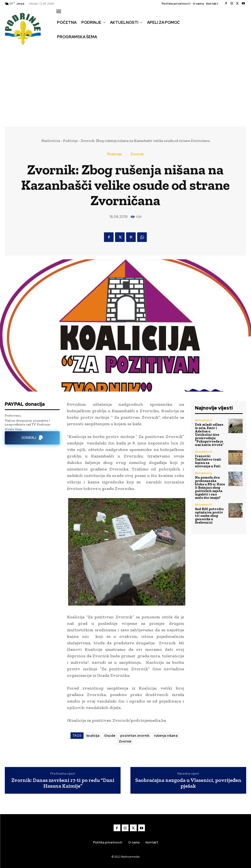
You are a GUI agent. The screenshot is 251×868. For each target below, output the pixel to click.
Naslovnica (51, 141)
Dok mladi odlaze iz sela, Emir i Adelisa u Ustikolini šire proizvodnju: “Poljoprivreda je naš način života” (209, 435)
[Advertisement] (125, 87)
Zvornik (137, 154)
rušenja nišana (166, 736)
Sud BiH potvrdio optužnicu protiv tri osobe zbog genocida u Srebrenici (209, 516)
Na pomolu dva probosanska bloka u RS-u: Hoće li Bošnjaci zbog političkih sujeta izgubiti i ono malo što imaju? (210, 488)
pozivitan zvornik (135, 736)
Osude (110, 736)
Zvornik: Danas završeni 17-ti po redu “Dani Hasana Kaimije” (63, 783)
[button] (60, 47)
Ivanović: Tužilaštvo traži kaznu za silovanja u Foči (208, 461)
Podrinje (70, 141)
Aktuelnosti (203, 420)
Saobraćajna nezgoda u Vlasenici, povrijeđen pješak (188, 783)
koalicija (93, 736)
